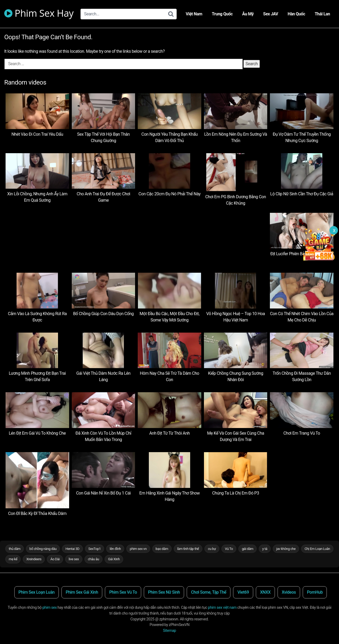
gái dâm (247, 549)
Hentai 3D (72, 549)
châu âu (93, 559)
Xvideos (289, 592)
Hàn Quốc (296, 14)
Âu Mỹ (248, 14)
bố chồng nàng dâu (43, 549)
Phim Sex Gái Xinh (82, 592)
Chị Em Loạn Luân (317, 549)
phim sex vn (138, 549)
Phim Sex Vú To (123, 592)
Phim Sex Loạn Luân (37, 592)
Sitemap (169, 631)
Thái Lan (322, 14)
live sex (74, 559)
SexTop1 (95, 549)
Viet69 (243, 592)
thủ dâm (15, 549)
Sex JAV (271, 14)
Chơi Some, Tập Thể (209, 592)
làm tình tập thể (188, 549)
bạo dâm (162, 549)
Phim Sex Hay (39, 14)
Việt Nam (194, 14)
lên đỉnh (115, 549)
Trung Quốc (222, 14)
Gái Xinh (114, 559)
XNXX (265, 592)
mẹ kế (13, 559)
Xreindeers (34, 559)
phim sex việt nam (222, 608)
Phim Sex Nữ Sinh (164, 592)
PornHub (315, 592)
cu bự (212, 549)
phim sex (50, 608)
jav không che (286, 549)
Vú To (229, 549)
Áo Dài (55, 559)
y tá (265, 549)
